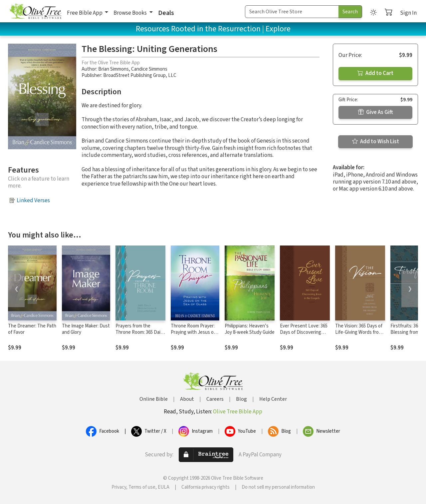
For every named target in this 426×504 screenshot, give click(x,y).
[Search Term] (292, 12)
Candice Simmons (149, 69)
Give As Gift (376, 112)
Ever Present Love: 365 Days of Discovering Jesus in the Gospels (304, 332)
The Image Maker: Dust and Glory (86, 329)
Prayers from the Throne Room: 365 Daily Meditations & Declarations (140, 335)
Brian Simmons (113, 69)
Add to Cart (375, 73)
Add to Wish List (376, 142)
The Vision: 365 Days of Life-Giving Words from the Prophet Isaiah (359, 332)
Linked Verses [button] (33, 201)
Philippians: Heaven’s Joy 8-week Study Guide (250, 329)
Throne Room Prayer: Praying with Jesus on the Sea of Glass (194, 332)
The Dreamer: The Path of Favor (32, 329)
